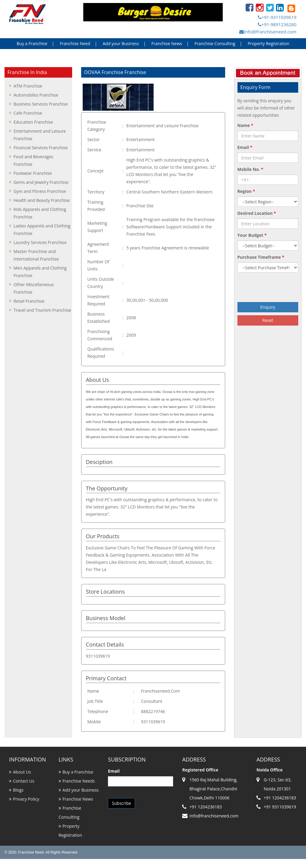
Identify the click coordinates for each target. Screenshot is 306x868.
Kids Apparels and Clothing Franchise (40, 213)
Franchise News (167, 43)
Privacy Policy (26, 799)
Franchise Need (75, 43)
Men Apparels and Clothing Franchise (40, 272)
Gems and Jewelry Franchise (41, 182)
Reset (268, 320)
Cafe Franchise (28, 113)
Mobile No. (251, 169)
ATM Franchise (28, 86)
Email (245, 147)
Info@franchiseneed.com (268, 32)
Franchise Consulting (215, 43)
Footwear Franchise (33, 173)
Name (245, 125)
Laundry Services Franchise (40, 242)
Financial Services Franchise (41, 148)
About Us (22, 772)
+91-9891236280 (277, 24)
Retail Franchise (29, 301)
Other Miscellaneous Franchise (34, 288)
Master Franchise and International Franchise (36, 255)
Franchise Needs (79, 781)
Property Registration (269, 43)
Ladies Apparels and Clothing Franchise (42, 230)
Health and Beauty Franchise (42, 200)
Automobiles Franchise (36, 95)
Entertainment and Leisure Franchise (40, 135)
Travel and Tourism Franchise (42, 310)
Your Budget (252, 235)
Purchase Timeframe (261, 257)
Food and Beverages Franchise (33, 160)
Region (246, 191)
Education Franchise (33, 122)
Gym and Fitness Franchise (40, 191)
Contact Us (24, 781)
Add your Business (121, 43)
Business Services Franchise (41, 104)
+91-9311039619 (277, 17)
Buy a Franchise (32, 43)
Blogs (18, 790)
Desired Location (257, 213)
